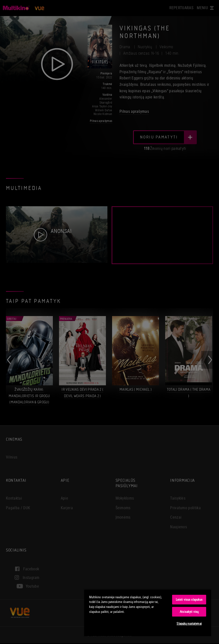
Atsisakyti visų (189, 612)
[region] (148, 613)
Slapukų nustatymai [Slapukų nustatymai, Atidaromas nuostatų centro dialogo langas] (189, 623)
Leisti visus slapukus (189, 599)
